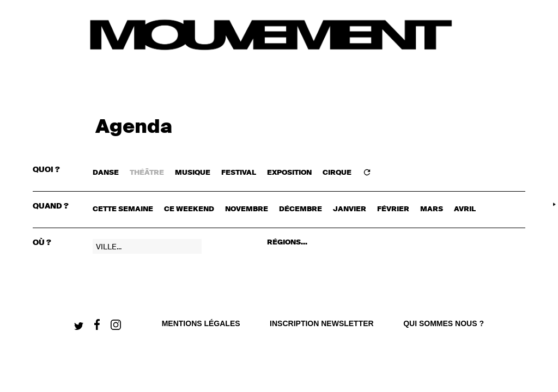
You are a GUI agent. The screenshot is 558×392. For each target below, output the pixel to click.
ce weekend (189, 209)
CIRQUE (337, 173)
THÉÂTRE (147, 173)
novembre (247, 209)
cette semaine (123, 209)
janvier (350, 209)
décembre (301, 209)
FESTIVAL (239, 173)
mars (432, 209)
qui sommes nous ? (444, 323)
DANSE (106, 173)
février (393, 209)
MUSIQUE (193, 173)
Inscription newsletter (322, 323)
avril (465, 209)
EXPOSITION (289, 173)
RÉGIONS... (287, 243)
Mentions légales (201, 323)
